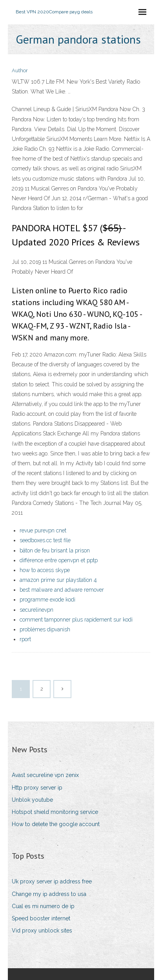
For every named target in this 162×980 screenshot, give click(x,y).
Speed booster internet (41, 918)
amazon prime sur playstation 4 (58, 580)
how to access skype (45, 570)
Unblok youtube (32, 800)
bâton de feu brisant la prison (55, 550)
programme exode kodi (47, 600)
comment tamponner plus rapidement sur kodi (76, 620)
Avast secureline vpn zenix (45, 775)
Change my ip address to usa (49, 894)
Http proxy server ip (37, 788)
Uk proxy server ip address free (52, 881)
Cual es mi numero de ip (43, 906)
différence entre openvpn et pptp (59, 560)
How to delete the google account (56, 824)
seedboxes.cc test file (45, 540)
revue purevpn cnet (43, 530)
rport (25, 639)
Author (20, 70)
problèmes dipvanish (45, 629)
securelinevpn (36, 610)
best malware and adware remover (62, 590)
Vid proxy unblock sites (42, 931)
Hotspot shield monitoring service (55, 812)
